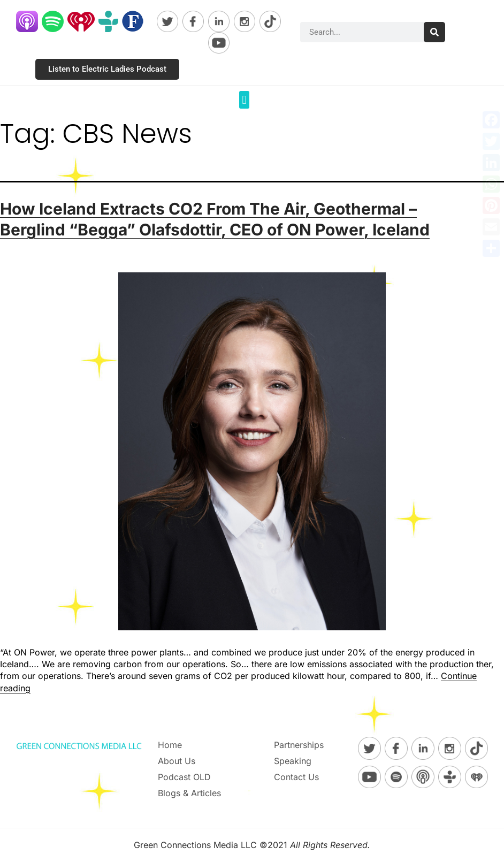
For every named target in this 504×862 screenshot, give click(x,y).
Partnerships (299, 745)
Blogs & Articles (189, 793)
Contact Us (296, 777)
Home (170, 745)
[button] (244, 100)
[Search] (434, 32)
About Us (177, 761)
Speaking (293, 761)
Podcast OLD (184, 777)
